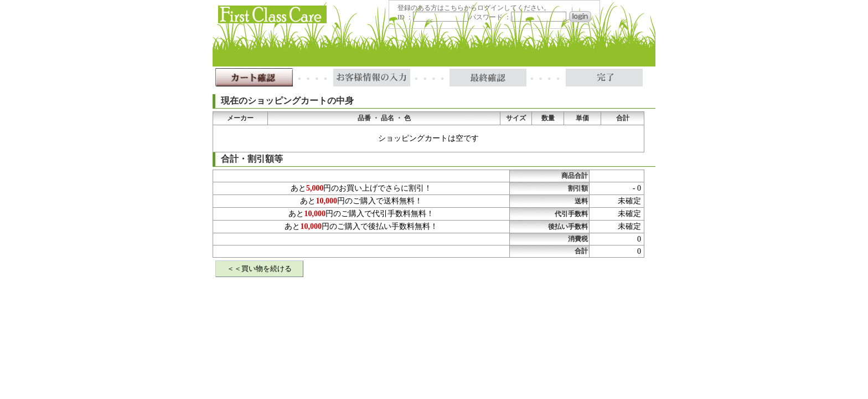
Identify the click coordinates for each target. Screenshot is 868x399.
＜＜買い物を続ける (259, 268)
